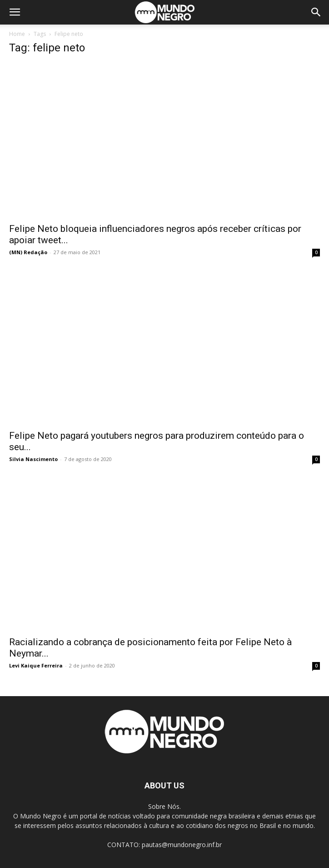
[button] (15, 12)
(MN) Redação (28, 252)
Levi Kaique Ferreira (36, 665)
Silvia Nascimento (33, 459)
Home (17, 34)
